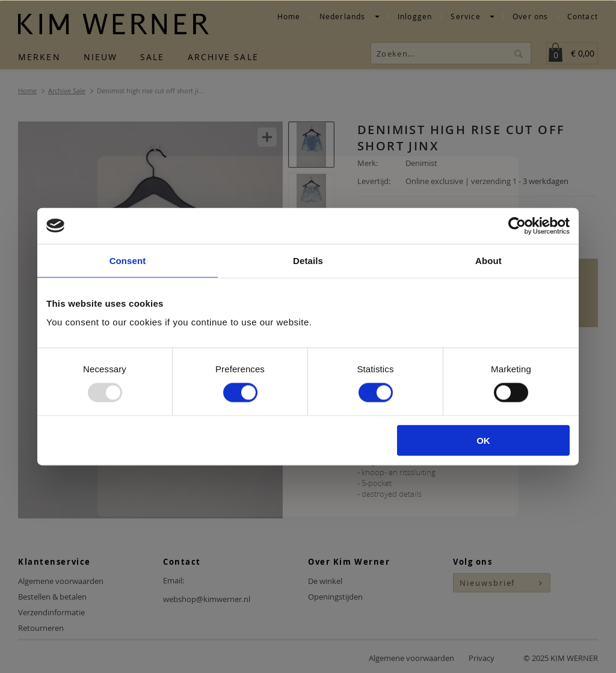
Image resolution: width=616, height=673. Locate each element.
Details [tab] (308, 260)
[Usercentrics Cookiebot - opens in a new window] (517, 226)
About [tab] (488, 260)
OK (483, 441)
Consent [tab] (128, 260)
